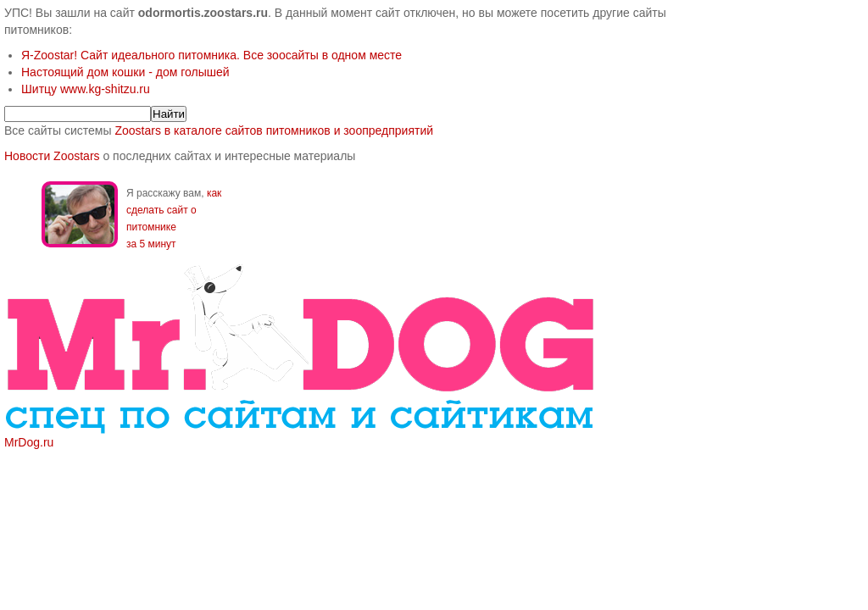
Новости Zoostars (52, 156)
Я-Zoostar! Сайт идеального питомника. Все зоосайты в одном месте (211, 55)
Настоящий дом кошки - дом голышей (125, 72)
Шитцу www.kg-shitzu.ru (86, 89)
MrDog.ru (29, 442)
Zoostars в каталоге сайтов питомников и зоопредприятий (274, 130)
